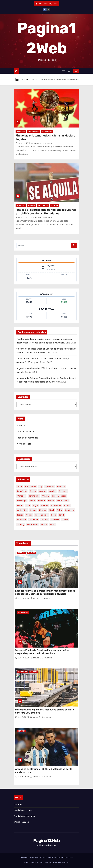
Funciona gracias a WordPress (33, 857)
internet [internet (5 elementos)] (44, 505)
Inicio (23, 79)
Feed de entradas (25, 432)
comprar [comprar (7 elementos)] (63, 491)
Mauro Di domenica (42, 143)
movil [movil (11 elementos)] (51, 510)
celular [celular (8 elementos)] (52, 491)
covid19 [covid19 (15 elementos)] (46, 496)
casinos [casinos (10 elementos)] (43, 491)
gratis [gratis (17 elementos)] (20, 505)
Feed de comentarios (27, 438)
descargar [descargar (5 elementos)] (22, 501)
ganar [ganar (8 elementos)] (51, 501)
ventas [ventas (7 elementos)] (44, 524)
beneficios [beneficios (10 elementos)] (22, 491)
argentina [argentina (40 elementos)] (61, 486)
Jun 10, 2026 (24, 598)
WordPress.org (24, 444)
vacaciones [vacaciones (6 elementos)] (32, 524)
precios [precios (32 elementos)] (29, 515)
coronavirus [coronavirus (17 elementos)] (34, 496)
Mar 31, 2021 (24, 218)
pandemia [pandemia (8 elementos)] (70, 510)
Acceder (21, 426)
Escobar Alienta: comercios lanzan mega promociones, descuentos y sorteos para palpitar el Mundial (45, 592)
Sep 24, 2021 (24, 143)
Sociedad (54, 206)
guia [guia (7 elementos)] (28, 505)
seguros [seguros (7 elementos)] (44, 520)
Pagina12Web (46, 841)
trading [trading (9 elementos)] (21, 524)
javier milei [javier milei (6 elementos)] (22, 510)
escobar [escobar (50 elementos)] (42, 501)
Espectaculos (23, 612)
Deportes (22, 731)
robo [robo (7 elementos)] (54, 515)
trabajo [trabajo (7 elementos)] (65, 520)
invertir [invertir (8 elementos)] (67, 505)
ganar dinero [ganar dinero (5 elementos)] (63, 501)
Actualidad (21, 131)
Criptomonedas (33, 131)
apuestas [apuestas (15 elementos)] (50, 486)
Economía (31, 206)
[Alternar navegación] (64, 71)
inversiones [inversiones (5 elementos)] (56, 505)
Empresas (34, 672)
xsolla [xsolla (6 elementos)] (52, 524)
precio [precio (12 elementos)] (20, 515)
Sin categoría (47, 131)
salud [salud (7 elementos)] (61, 515)
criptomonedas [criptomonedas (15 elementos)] (59, 496)
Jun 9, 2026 (24, 717)
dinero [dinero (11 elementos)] (32, 501)
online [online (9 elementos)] (60, 510)
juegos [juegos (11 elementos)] (33, 510)
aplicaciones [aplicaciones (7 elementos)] (30, 486)
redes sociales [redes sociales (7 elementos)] (42, 515)
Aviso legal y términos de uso (57, 862)
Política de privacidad (33, 862)
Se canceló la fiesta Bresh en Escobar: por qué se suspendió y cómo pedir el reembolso (42, 652)
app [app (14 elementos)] (41, 486)
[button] (69, 71)
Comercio (22, 553)
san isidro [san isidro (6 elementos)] (22, 520)
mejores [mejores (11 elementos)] (43, 510)
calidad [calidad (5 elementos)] (33, 491)
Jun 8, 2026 (24, 777)
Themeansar (67, 857)
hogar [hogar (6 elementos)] (35, 505)
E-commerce (23, 672)
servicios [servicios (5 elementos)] (55, 520)
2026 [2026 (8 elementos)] (20, 486)
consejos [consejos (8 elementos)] (21, 496)
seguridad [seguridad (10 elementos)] (33, 520)
